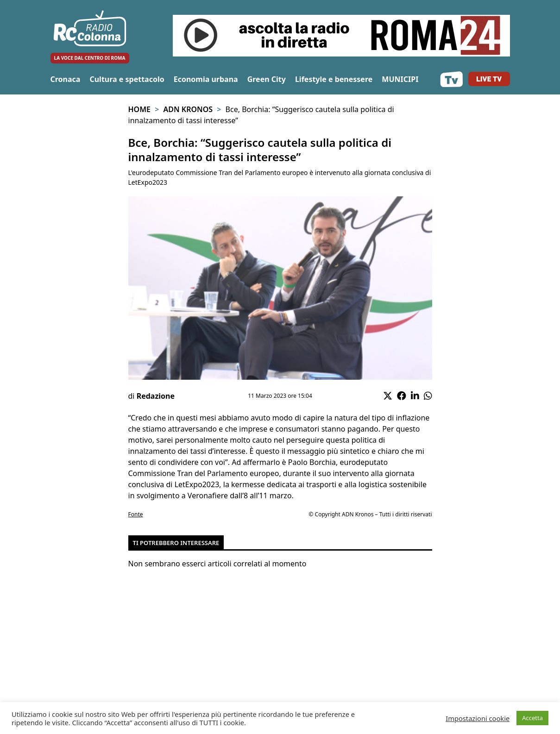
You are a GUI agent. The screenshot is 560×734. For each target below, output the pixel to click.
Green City (267, 79)
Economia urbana (206, 79)
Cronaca (66, 79)
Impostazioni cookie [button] (478, 718)
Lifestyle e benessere (334, 79)
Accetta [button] (532, 718)
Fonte (136, 514)
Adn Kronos (188, 109)
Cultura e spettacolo (127, 79)
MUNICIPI (400, 79)
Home (139, 109)
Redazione (156, 396)
